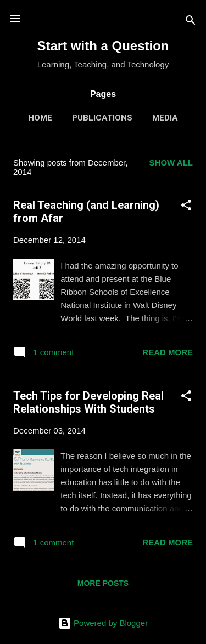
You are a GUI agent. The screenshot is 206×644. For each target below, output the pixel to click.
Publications (102, 118)
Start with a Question (103, 46)
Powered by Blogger (103, 623)
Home (40, 118)
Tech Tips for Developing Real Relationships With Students (88, 402)
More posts (103, 583)
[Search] (191, 22)
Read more (168, 352)
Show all (171, 163)
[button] (186, 207)
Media (165, 118)
